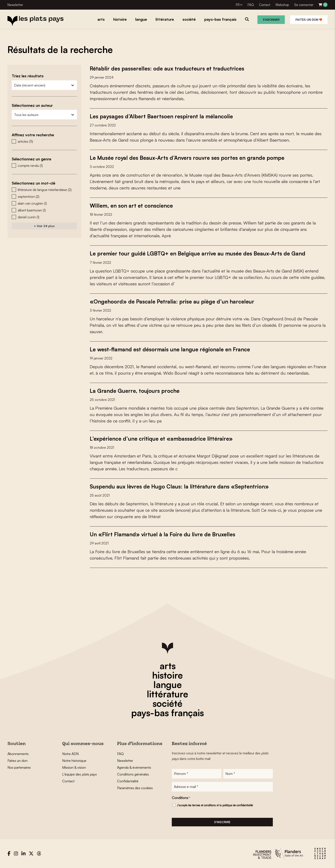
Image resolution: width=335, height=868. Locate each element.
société (167, 703)
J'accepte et (215, 805)
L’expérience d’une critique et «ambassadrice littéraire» (162, 438)
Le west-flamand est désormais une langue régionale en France (172, 349)
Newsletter (15, 5)
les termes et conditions (202, 805)
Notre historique (74, 760)
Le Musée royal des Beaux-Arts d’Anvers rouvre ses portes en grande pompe (189, 158)
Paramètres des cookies (135, 788)
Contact (265, 5)
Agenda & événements (134, 767)
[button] (44, 141)
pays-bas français (167, 713)
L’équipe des (79, 774)
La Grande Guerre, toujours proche (135, 390)
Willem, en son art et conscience (132, 205)
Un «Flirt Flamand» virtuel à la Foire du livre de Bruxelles (164, 534)
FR (238, 5)
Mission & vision (74, 767)
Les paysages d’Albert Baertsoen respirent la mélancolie (163, 116)
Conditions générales (133, 774)
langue (168, 684)
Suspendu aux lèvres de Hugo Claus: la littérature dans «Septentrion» (181, 486)
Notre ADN (70, 754)
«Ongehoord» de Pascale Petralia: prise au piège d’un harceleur (173, 301)
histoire (167, 675)
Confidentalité (128, 781)
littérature (167, 694)
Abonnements (18, 754)
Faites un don (309, 20)
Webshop (282, 5)
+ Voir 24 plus (44, 226)
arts (168, 666)
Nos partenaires (19, 767)
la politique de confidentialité (236, 805)
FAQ (251, 5)
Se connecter (304, 5)
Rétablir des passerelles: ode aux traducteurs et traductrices (168, 68)
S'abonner (271, 20)
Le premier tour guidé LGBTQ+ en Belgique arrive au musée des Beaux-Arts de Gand (199, 253)
